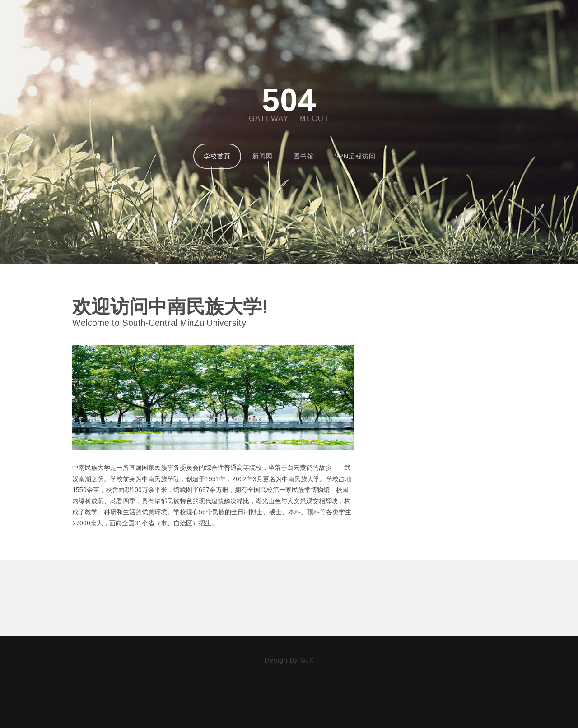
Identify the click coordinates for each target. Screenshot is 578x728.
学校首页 (217, 156)
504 (289, 100)
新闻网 (263, 156)
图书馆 (304, 156)
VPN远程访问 (355, 156)
